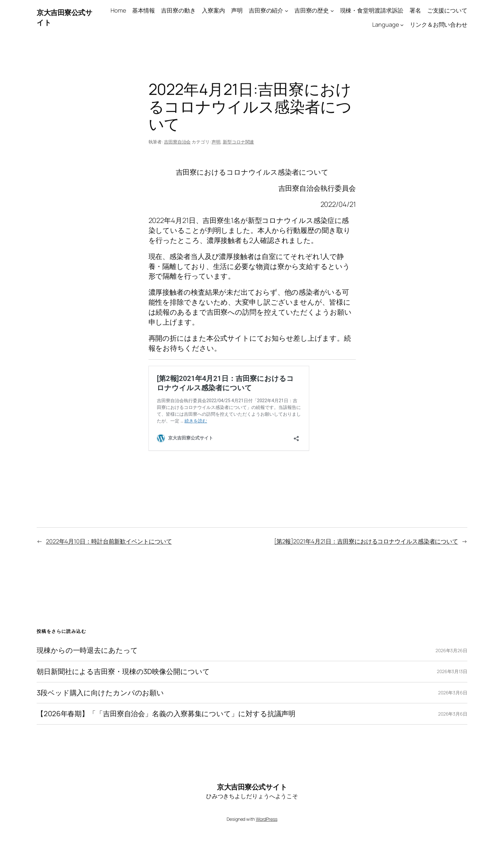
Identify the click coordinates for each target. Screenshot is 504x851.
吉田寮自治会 (177, 142)
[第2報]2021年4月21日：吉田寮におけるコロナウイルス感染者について (366, 541)
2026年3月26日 (451, 650)
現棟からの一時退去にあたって (87, 650)
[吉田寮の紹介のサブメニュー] (287, 10)
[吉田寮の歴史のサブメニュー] (332, 10)
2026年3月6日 (453, 693)
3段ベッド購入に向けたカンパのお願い (100, 693)
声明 (216, 142)
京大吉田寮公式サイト (252, 787)
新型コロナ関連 (238, 142)
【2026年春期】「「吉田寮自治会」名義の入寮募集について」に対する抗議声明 (166, 714)
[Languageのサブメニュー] (402, 25)
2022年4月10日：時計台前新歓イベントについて (109, 541)
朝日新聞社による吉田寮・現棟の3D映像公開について (123, 672)
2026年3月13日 (452, 671)
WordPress (267, 819)
